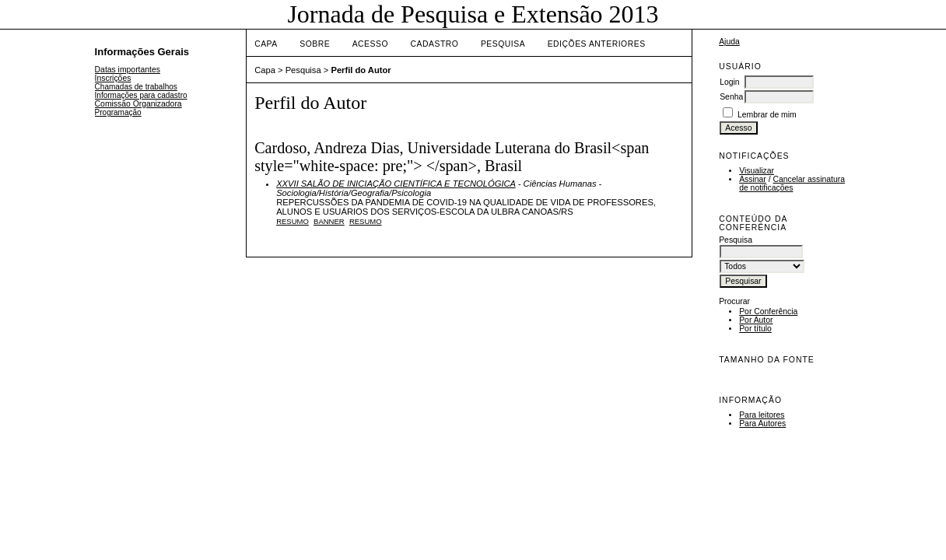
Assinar (753, 179)
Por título (755, 329)
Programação (118, 112)
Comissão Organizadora (138, 104)
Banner (329, 221)
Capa (266, 44)
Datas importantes (128, 70)
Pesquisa (503, 44)
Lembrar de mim (767, 115)
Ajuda (729, 42)
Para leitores (762, 415)
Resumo (293, 221)
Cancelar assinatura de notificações (792, 184)
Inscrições (113, 78)
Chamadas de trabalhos (136, 87)
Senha (731, 97)
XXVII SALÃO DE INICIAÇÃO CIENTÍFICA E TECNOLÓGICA (396, 184)
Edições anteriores (597, 44)
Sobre (315, 44)
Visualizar (757, 171)
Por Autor (756, 320)
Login (729, 82)
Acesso (370, 44)
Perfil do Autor (361, 70)
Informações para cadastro (141, 95)
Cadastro (435, 44)
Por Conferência (768, 311)
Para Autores (762, 423)
